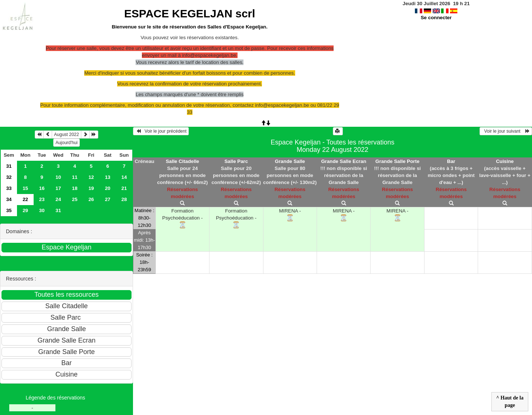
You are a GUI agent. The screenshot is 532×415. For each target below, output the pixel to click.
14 (124, 177)
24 (58, 199)
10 (58, 177)
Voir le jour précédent (161, 131)
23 (42, 199)
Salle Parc (236, 161)
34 (9, 199)
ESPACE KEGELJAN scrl (190, 13)
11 (75, 177)
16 (42, 188)
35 (9, 210)
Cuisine (505, 161)
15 (25, 188)
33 (9, 188)
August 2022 (66, 135)
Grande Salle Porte (397, 161)
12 (91, 177)
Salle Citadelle (183, 161)
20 (108, 188)
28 (124, 199)
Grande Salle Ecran (344, 161)
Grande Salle (290, 161)
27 (108, 199)
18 (75, 188)
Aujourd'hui (66, 143)
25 (75, 199)
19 (91, 188)
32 (9, 177)
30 (42, 210)
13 (108, 177)
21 (124, 188)
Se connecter (436, 18)
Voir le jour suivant (506, 131)
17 (58, 188)
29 (25, 210)
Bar (451, 161)
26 (91, 199)
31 (9, 166)
